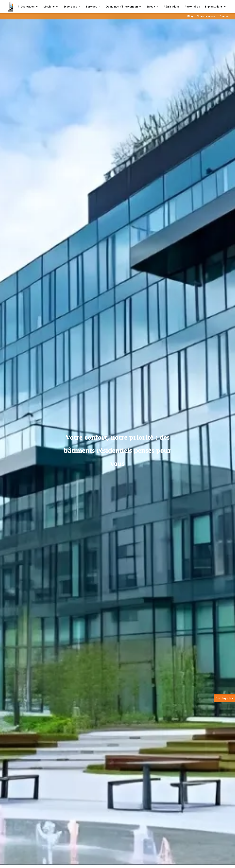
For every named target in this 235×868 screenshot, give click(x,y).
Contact (225, 16)
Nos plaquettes (224, 698)
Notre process (206, 16)
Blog (190, 16)
